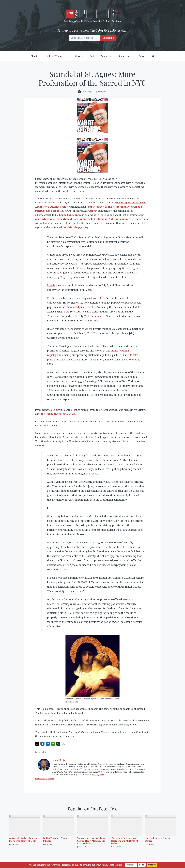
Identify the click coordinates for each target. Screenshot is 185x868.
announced (72, 307)
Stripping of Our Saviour (113, 219)
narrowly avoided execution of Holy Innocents (63, 219)
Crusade (79, 56)
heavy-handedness (70, 215)
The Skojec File (98, 775)
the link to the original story (58, 414)
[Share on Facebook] (42, 744)
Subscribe (108, 38)
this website (102, 346)
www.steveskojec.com (45, 779)
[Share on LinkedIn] (48, 744)
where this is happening (74, 227)
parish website (94, 298)
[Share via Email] (53, 744)
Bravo (93, 211)
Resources (127, 56)
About (37, 56)
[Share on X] (37, 744)
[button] (153, 56)
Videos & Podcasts (59, 56)
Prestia (51, 285)
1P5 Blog (42, 752)
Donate (142, 56)
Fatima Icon (106, 56)
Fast (92, 56)
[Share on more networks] (58, 744)
